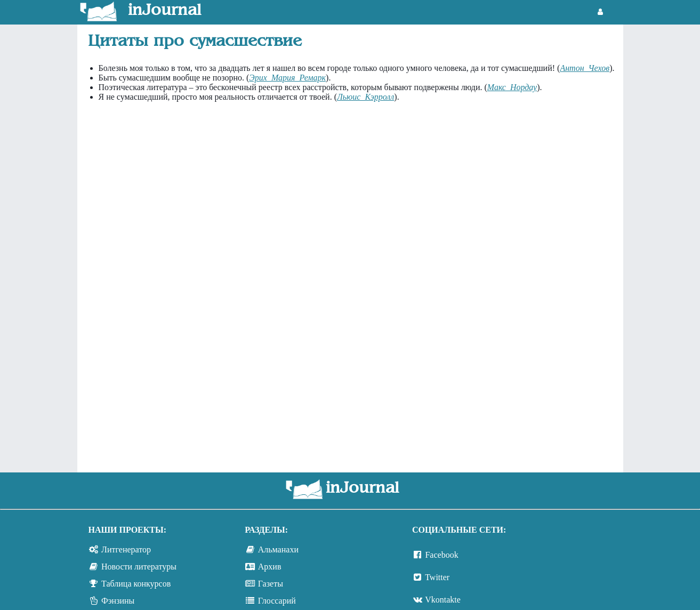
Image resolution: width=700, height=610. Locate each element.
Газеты (271, 584)
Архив (270, 567)
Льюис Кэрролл (365, 97)
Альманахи (278, 549)
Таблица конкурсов (136, 584)
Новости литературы (139, 567)
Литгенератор (126, 549)
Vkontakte (443, 600)
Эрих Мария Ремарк (287, 78)
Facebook (441, 555)
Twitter (437, 577)
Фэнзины (118, 601)
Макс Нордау (512, 87)
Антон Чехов (585, 68)
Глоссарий (277, 601)
